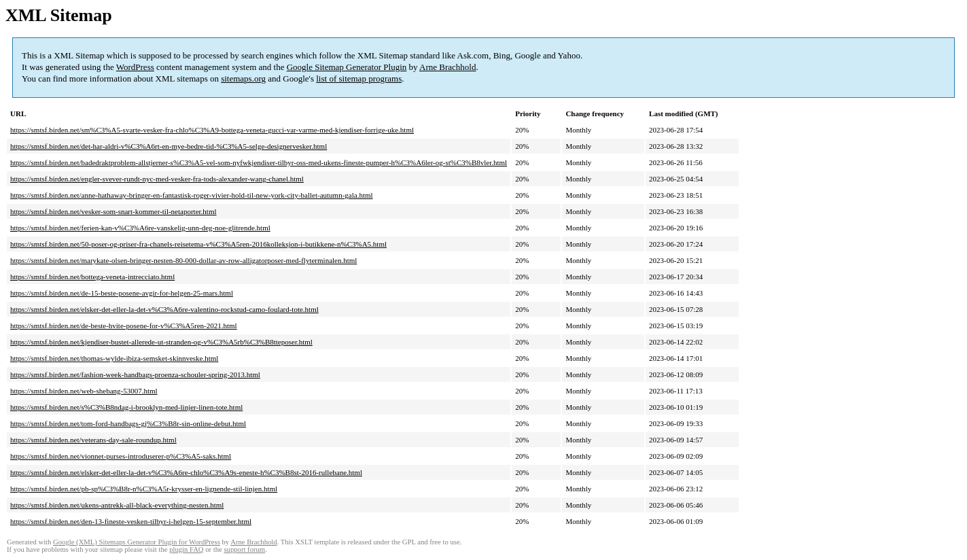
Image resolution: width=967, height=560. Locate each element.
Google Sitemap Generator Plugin (347, 67)
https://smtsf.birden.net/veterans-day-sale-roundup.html (93, 440)
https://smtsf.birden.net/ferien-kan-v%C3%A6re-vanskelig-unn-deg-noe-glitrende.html (140, 228)
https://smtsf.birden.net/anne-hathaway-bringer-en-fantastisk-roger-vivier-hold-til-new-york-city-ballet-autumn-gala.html (192, 195)
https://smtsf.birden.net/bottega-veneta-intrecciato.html (92, 277)
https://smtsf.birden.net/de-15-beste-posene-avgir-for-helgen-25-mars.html (122, 293)
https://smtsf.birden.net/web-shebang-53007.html (84, 391)
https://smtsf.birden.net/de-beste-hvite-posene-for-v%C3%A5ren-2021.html (124, 326)
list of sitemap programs (359, 78)
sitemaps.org (243, 78)
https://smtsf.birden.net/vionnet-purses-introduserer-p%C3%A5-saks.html (121, 456)
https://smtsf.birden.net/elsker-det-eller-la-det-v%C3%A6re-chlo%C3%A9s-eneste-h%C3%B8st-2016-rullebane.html (186, 472)
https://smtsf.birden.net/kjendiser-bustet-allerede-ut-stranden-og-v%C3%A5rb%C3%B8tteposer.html (161, 342)
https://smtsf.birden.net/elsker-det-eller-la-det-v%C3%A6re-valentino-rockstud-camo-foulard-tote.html (164, 309)
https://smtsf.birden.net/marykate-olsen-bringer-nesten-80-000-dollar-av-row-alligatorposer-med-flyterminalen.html (183, 260)
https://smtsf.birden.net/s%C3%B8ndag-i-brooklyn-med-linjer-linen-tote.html (126, 407)
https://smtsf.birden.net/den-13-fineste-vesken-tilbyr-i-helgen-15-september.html (131, 521)
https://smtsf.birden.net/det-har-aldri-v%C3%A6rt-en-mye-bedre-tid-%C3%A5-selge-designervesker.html (169, 146)
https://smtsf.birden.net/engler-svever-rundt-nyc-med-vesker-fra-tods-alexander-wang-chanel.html (157, 179)
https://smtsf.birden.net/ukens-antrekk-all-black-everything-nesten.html (117, 505)
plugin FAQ (186, 549)
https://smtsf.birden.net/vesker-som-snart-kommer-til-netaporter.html (113, 211)
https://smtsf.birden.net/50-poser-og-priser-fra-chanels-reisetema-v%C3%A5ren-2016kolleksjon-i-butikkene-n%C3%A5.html (198, 244)
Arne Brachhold (447, 67)
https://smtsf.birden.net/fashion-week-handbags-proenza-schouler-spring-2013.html (135, 374)
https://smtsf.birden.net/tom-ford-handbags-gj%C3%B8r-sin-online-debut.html (128, 423)
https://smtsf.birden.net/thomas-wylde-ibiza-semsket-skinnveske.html (114, 358)
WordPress (135, 67)
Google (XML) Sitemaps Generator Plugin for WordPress (137, 542)
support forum (244, 549)
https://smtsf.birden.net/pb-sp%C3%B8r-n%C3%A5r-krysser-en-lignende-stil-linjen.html (144, 489)
